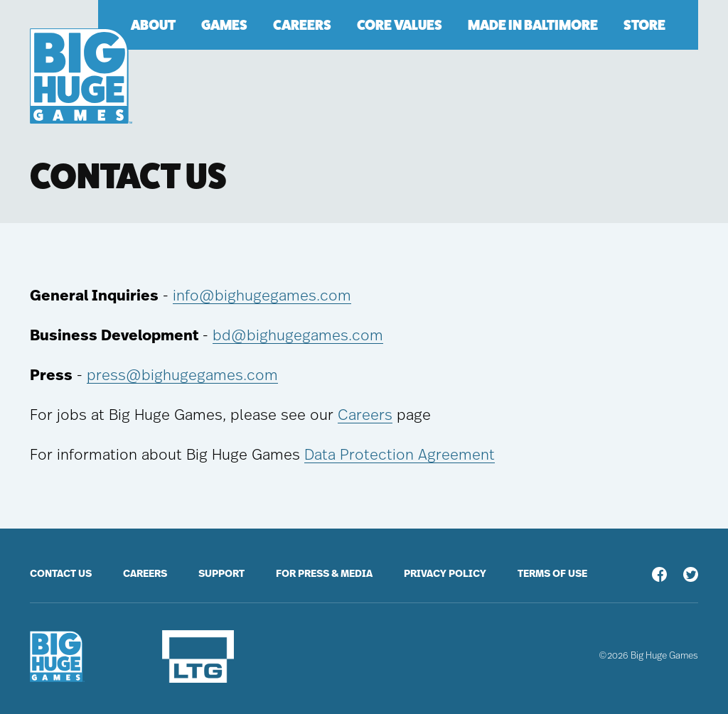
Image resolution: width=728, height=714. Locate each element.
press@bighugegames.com (182, 375)
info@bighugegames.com (262, 296)
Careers (365, 415)
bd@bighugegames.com (298, 336)
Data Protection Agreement (400, 455)
